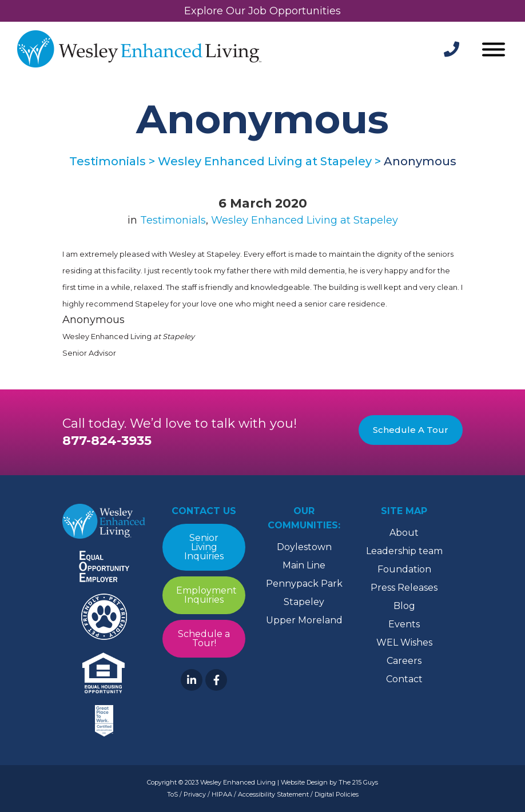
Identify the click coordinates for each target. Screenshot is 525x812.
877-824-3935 (107, 441)
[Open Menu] (494, 51)
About (404, 533)
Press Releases (404, 588)
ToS (172, 794)
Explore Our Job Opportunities (262, 11)
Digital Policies (337, 794)
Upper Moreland (304, 620)
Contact (404, 679)
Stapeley (304, 602)
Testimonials (173, 220)
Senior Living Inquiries (204, 547)
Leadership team (404, 551)
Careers (404, 661)
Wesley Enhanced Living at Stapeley (305, 220)
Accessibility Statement (273, 794)
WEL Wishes (404, 642)
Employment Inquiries (206, 595)
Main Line (304, 565)
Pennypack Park (304, 584)
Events (404, 624)
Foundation (404, 569)
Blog (404, 606)
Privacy (195, 794)
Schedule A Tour (411, 430)
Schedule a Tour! (204, 638)
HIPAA (222, 794)
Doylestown (304, 547)
